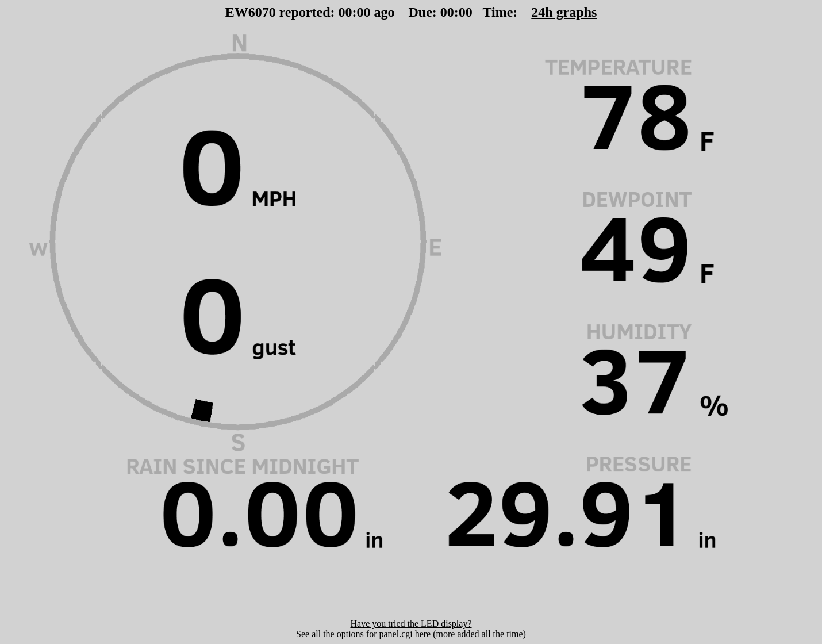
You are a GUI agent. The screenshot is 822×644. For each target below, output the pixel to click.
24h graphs (564, 12)
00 (345, 12)
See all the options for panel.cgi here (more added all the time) (411, 634)
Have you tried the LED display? (411, 624)
